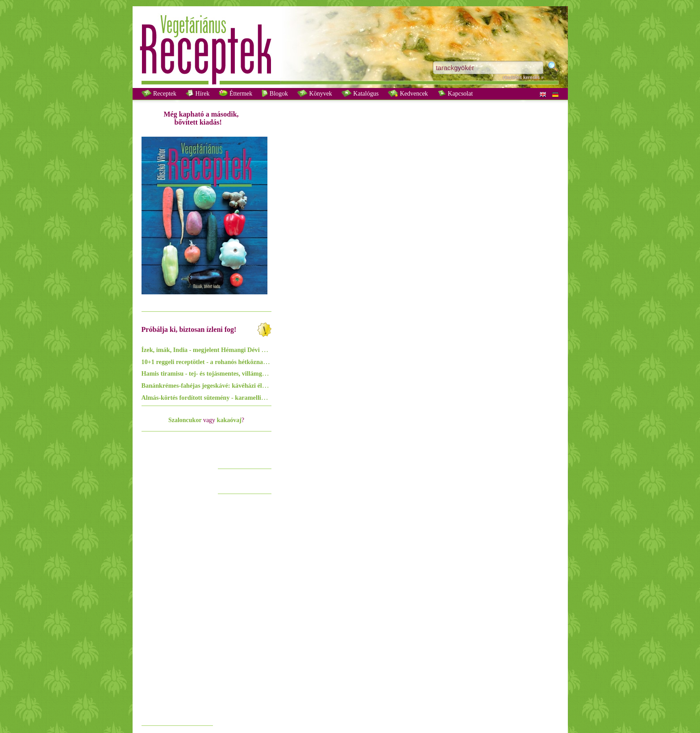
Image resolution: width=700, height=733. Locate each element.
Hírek (198, 93)
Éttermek (235, 93)
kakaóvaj (229, 420)
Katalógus (360, 93)
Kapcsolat (455, 93)
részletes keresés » (523, 77)
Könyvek (315, 93)
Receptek (159, 93)
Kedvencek (408, 93)
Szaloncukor (185, 420)
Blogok (275, 93)
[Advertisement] (177, 587)
